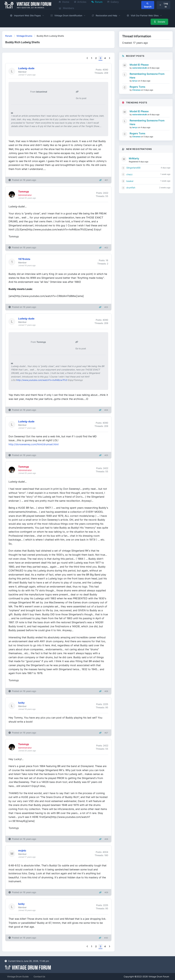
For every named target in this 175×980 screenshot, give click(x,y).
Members (66, 8)
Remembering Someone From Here (147, 76)
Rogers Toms (137, 87)
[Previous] (87, 58)
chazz (129, 174)
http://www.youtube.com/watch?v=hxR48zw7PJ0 (42, 380)
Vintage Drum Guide (18, 977)
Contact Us (39, 977)
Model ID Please (139, 65)
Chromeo (137, 90)
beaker (130, 181)
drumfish (131, 188)
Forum (9, 36)
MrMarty (134, 158)
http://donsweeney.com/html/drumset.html (34, 444)
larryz (135, 81)
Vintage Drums (24, 36)
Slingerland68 (133, 168)
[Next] (109, 58)
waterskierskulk (140, 68)
